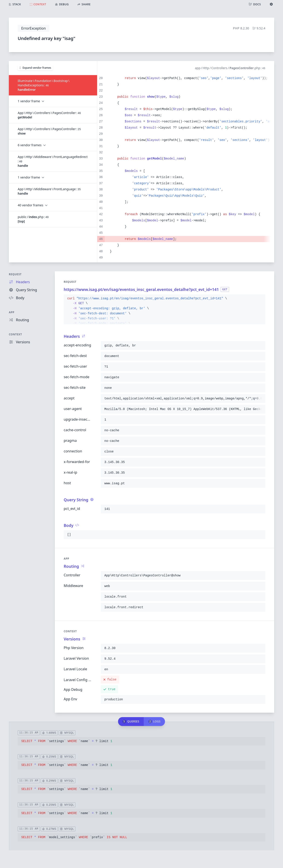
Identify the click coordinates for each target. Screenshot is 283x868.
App (12, 312)
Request (15, 274)
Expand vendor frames (35, 68)
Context (15, 334)
